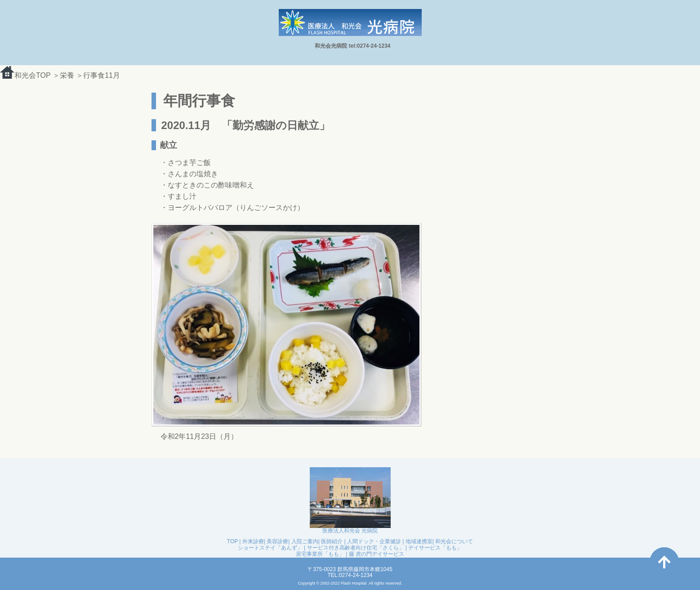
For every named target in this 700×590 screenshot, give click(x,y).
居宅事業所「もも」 (320, 554)
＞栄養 (64, 75)
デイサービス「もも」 (435, 548)
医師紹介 (332, 541)
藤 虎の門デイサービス (377, 554)
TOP (232, 541)
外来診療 (253, 541)
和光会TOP (25, 75)
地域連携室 (419, 541)
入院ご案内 (305, 541)
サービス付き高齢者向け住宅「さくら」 (356, 548)
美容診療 (277, 541)
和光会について (454, 541)
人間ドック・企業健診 (374, 541)
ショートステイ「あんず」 (270, 548)
